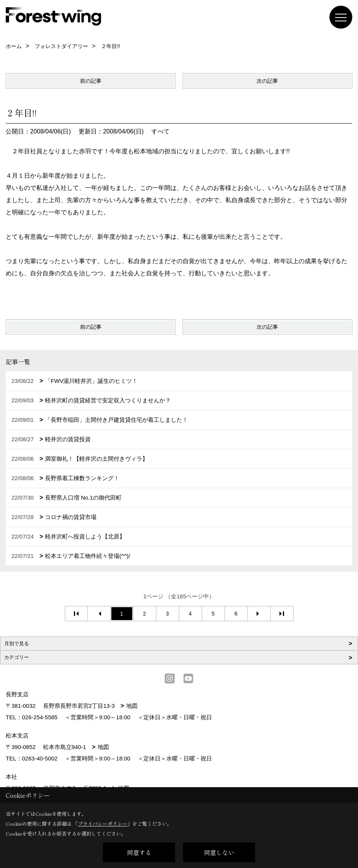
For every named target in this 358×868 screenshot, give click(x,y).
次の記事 (267, 81)
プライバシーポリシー (103, 824)
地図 (132, 706)
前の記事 (91, 81)
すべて (161, 131)
